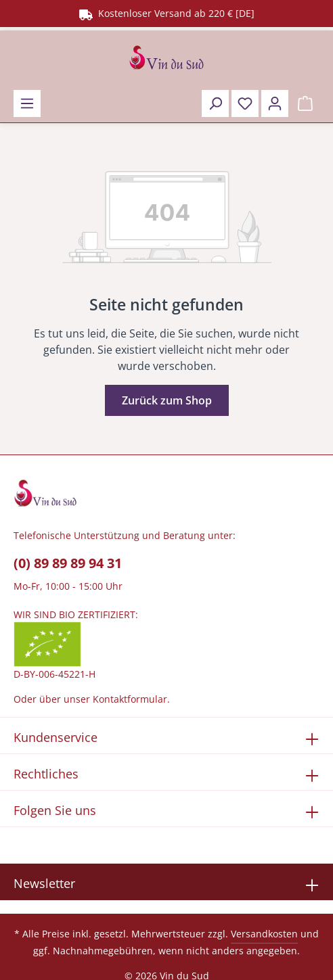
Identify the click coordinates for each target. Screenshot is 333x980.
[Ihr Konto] (275, 103)
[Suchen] (215, 103)
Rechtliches (46, 774)
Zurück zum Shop (167, 400)
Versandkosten (264, 934)
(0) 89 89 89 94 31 (68, 563)
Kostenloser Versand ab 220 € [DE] (167, 13)
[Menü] (27, 103)
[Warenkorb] (305, 103)
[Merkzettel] (245, 103)
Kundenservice (56, 737)
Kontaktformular (130, 699)
